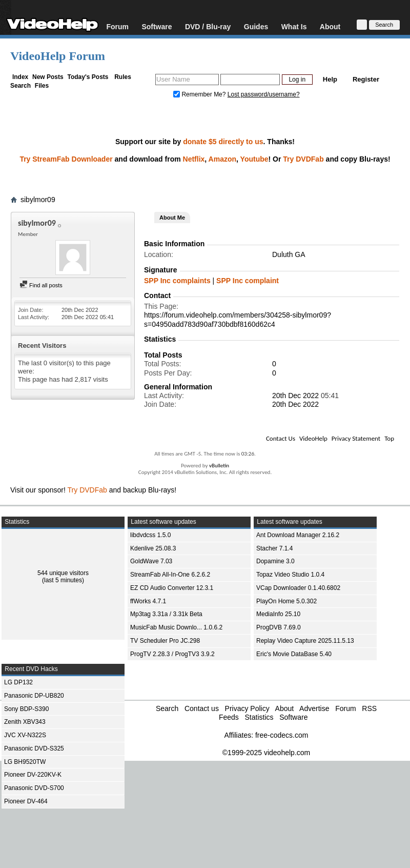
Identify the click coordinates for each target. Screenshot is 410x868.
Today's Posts (88, 77)
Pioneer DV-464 (26, 801)
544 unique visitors (63, 573)
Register (366, 79)
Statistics (259, 717)
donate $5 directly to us (223, 142)
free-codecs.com (282, 735)
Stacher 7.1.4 (274, 548)
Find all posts (41, 285)
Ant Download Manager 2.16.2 (298, 535)
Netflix (194, 159)
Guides (256, 26)
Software (157, 26)
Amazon (222, 159)
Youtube (254, 159)
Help (330, 79)
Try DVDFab (303, 159)
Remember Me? (200, 94)
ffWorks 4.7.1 (148, 601)
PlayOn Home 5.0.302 (286, 601)
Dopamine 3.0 (275, 561)
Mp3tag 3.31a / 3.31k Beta (166, 614)
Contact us (202, 708)
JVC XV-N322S (25, 735)
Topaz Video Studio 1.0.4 (290, 575)
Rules (123, 77)
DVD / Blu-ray (208, 26)
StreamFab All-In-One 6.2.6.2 (170, 575)
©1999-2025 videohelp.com (266, 753)
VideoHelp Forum (58, 56)
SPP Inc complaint (248, 281)
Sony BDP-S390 (26, 709)
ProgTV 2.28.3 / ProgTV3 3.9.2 (172, 654)
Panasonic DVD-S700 (34, 788)
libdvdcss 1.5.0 (150, 535)
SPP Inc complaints (177, 281)
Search (20, 86)
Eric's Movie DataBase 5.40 (294, 654)
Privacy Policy (247, 708)
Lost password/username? (264, 94)
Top (389, 438)
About (330, 26)
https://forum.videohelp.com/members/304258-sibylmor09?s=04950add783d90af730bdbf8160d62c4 (238, 319)
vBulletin (219, 466)
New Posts (48, 77)
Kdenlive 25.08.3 (153, 548)
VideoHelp (313, 438)
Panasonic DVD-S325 (34, 748)
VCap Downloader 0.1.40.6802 (298, 588)
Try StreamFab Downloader (66, 159)
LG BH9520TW (25, 762)
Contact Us (281, 438)
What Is (294, 26)
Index (20, 77)
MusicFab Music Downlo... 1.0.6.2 (176, 627)
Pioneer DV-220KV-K (33, 775)
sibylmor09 (38, 200)
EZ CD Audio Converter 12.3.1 (172, 588)
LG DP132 (18, 682)
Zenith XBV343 (25, 722)
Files (42, 86)
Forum (117, 26)
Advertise (314, 708)
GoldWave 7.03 (151, 561)
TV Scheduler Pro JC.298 (165, 641)
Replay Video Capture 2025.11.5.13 (305, 641)
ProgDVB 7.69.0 (279, 627)
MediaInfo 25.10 (278, 614)
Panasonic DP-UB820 (34, 696)
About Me (172, 218)
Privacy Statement (356, 438)
